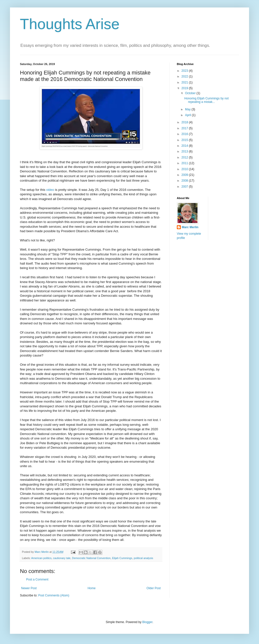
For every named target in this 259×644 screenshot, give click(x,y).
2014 (185, 146)
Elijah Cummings (122, 558)
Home (92, 588)
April (188, 115)
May (188, 109)
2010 (185, 169)
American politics (41, 558)
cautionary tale (62, 558)
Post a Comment (37, 579)
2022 (185, 76)
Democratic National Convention (91, 558)
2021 (185, 82)
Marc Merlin (190, 227)
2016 (185, 134)
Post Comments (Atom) (54, 595)
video (50, 190)
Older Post (154, 588)
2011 (185, 163)
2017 (185, 128)
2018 (185, 122)
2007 (185, 187)
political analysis (143, 558)
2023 (185, 71)
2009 (185, 175)
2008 (185, 181)
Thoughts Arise (70, 24)
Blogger (147, 622)
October (191, 93)
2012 (185, 157)
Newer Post (29, 588)
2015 (185, 140)
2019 (185, 88)
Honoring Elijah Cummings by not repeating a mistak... (206, 100)
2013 (185, 151)
